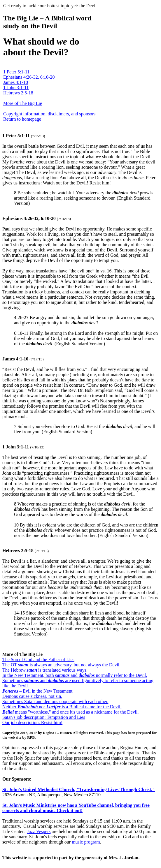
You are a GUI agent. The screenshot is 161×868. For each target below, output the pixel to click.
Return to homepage (22, 119)
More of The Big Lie (23, 103)
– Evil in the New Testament (37, 691)
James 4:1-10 (16, 82)
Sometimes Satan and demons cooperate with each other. (55, 701)
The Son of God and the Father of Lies (38, 660)
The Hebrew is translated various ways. (45, 670)
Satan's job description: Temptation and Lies (44, 717)
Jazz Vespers (39, 831)
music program (86, 842)
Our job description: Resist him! (32, 722)
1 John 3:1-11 (16, 88)
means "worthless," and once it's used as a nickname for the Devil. (70, 712)
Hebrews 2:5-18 (18, 93)
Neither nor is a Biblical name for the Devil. (62, 707)
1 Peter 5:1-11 (16, 72)
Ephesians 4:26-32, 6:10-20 (29, 77)
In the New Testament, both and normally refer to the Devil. (75, 675)
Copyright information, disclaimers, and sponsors (49, 114)
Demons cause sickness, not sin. (32, 696)
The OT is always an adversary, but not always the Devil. (61, 665)
